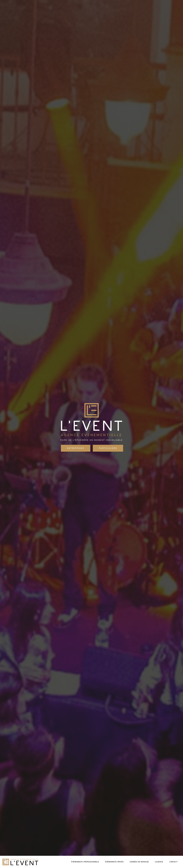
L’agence (159, 862)
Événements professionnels (85, 862)
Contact (173, 862)
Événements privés (114, 862)
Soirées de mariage (139, 862)
